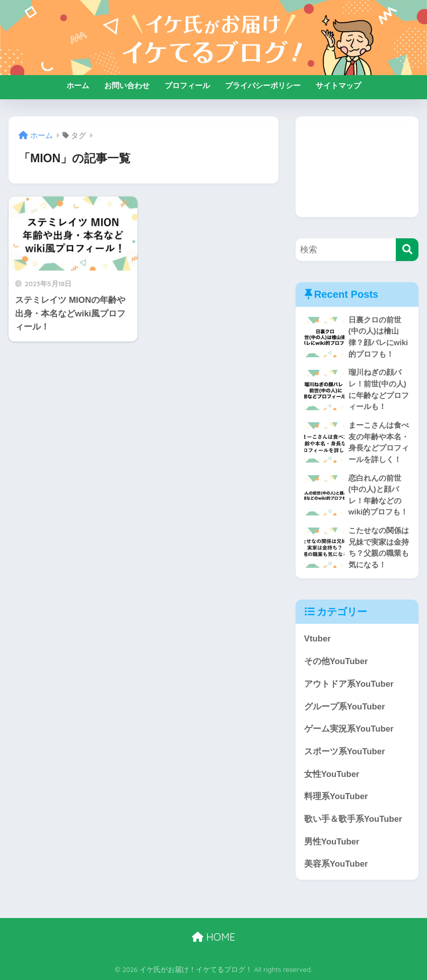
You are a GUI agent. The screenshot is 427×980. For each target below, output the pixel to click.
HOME (213, 937)
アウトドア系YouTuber (349, 684)
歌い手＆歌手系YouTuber (353, 819)
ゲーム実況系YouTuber (349, 729)
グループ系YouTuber (345, 707)
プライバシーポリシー (263, 85)
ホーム (78, 85)
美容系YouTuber (336, 864)
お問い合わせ (127, 85)
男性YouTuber (332, 842)
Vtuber (317, 639)
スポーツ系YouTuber (345, 752)
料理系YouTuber (336, 796)
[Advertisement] (357, 167)
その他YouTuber (336, 661)
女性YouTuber (332, 774)
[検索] (407, 250)
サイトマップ (338, 85)
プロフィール (187, 85)
